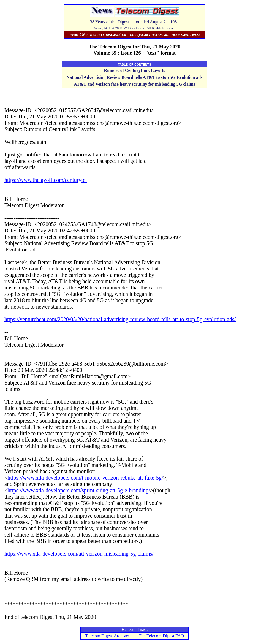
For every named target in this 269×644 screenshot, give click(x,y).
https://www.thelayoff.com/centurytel (46, 180)
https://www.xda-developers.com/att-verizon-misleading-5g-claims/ (79, 554)
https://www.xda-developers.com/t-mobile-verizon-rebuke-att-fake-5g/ (85, 478)
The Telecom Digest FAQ (161, 636)
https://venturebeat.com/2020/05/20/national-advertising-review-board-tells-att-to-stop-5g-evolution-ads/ (120, 319)
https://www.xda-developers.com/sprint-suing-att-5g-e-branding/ (79, 490)
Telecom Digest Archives (107, 636)
